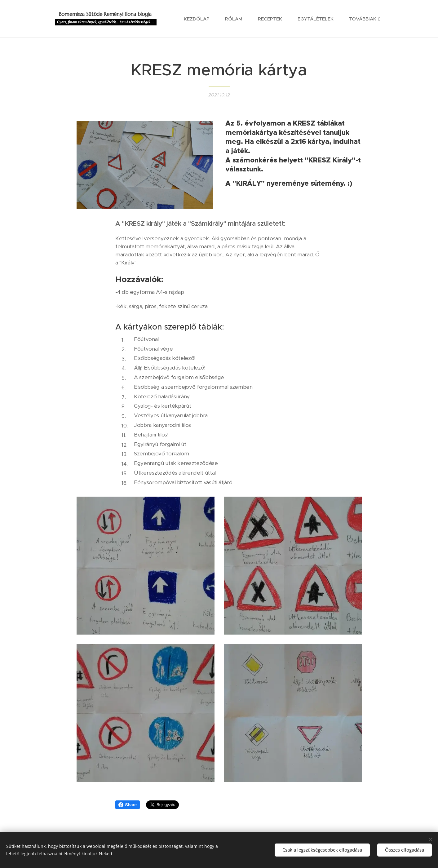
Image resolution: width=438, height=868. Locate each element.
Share (128, 805)
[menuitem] (200, 19)
